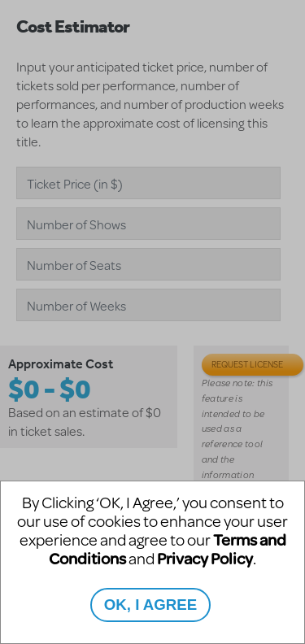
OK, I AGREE (150, 605)
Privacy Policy (205, 558)
